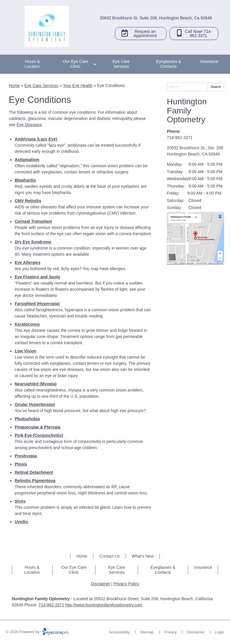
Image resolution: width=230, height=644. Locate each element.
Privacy (171, 632)
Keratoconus (27, 324)
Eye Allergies (27, 262)
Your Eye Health (78, 86)
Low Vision (26, 351)
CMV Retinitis (28, 201)
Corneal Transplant (33, 221)
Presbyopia (26, 456)
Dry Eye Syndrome (33, 242)
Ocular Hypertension (35, 404)
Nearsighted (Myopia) (36, 384)
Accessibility (119, 632)
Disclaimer (101, 584)
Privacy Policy (126, 584)
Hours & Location (32, 64)
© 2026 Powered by (37, 632)
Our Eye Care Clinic (75, 64)
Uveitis (21, 522)
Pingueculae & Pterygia (38, 427)
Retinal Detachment (34, 472)
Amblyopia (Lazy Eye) (36, 139)
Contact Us (109, 556)
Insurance (209, 61)
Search (216, 87)
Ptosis (21, 464)
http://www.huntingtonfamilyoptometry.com (104, 605)
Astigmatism (27, 160)
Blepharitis (25, 180)
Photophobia (27, 419)
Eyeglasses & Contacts (169, 64)
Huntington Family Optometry (187, 111)
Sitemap (147, 632)
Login (219, 632)
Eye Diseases (29, 125)
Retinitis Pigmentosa (35, 481)
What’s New (143, 556)
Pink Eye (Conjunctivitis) (39, 435)
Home (14, 86)
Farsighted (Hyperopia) (37, 304)
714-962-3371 (180, 138)
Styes (20, 501)
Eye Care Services (121, 64)
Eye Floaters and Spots (37, 277)
